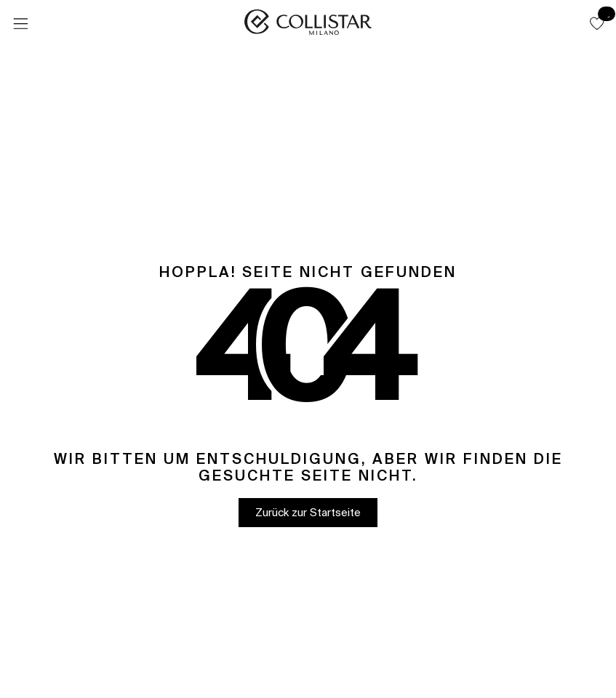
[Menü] (20, 24)
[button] (597, 23)
